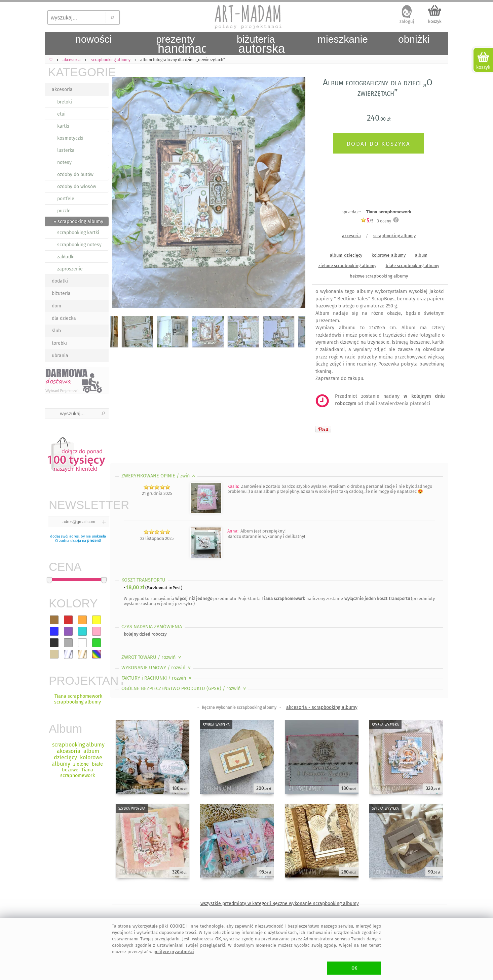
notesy (64, 162)
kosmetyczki (70, 138)
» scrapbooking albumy (78, 222)
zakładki (66, 257)
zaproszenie (70, 269)
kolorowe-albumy (389, 255)
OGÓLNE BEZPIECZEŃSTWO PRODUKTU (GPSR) (184, 689)
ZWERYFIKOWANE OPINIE (159, 476)
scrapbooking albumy (394, 236)
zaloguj (407, 21)
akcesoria (62, 90)
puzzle (64, 211)
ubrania (60, 356)
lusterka (66, 150)
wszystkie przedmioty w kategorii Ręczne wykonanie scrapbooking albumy (280, 904)
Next (294, 194)
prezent (93, 541)
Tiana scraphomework (389, 212)
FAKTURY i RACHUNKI (157, 678)
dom (56, 306)
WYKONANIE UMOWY (157, 668)
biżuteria (61, 293)
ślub (56, 331)
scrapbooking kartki (78, 233)
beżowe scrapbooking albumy (379, 276)
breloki (65, 102)
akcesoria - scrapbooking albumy (322, 707)
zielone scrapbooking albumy (347, 266)
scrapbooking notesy (79, 245)
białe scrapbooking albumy (412, 266)
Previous (121, 194)
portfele (66, 199)
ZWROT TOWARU (152, 657)
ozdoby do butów (75, 175)
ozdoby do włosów (77, 187)
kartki (63, 126)
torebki (59, 343)
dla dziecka (64, 318)
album (421, 255)
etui (61, 114)
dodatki (60, 281)
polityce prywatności (174, 952)
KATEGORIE (78, 72)
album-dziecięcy (346, 255)
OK (354, 968)
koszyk (435, 21)
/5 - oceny (376, 221)
